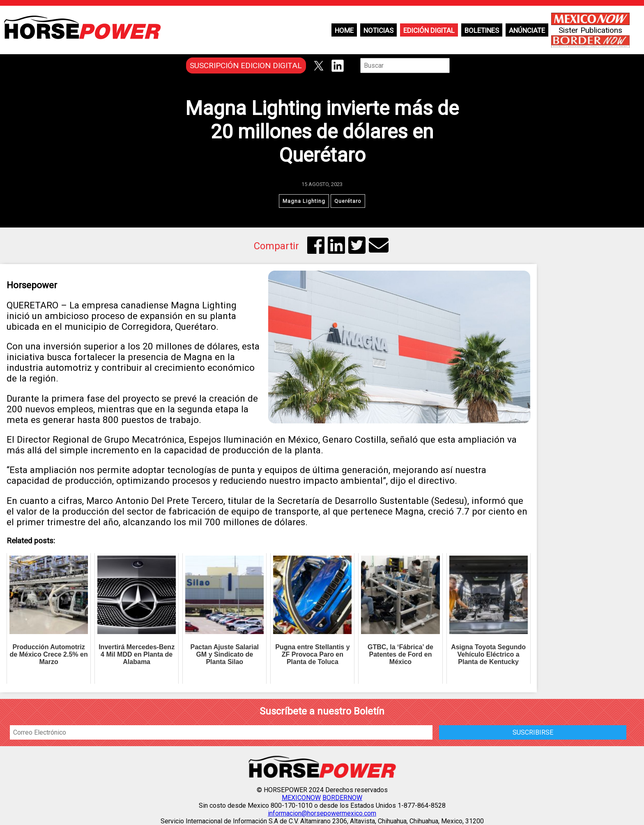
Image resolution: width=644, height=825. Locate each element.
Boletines (482, 30)
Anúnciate (527, 30)
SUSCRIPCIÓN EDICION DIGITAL (246, 65)
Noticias (378, 30)
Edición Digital (429, 30)
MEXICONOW (301, 798)
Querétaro (348, 201)
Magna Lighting (304, 201)
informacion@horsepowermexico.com (322, 813)
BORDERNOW (342, 798)
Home (344, 30)
